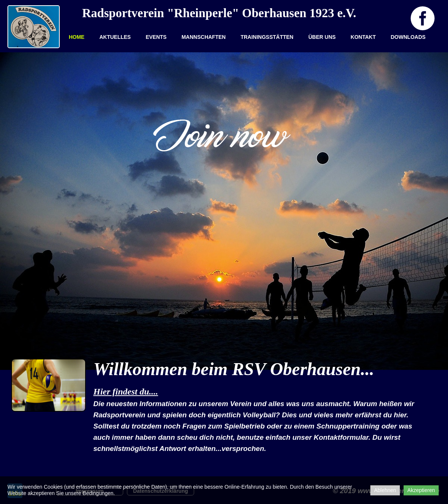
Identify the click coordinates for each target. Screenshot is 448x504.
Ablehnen (385, 490)
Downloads (408, 37)
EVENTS (156, 37)
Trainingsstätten (267, 37)
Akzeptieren (421, 490)
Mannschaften (203, 37)
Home (77, 37)
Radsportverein (123, 13)
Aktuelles (115, 37)
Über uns (322, 37)
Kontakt (363, 37)
